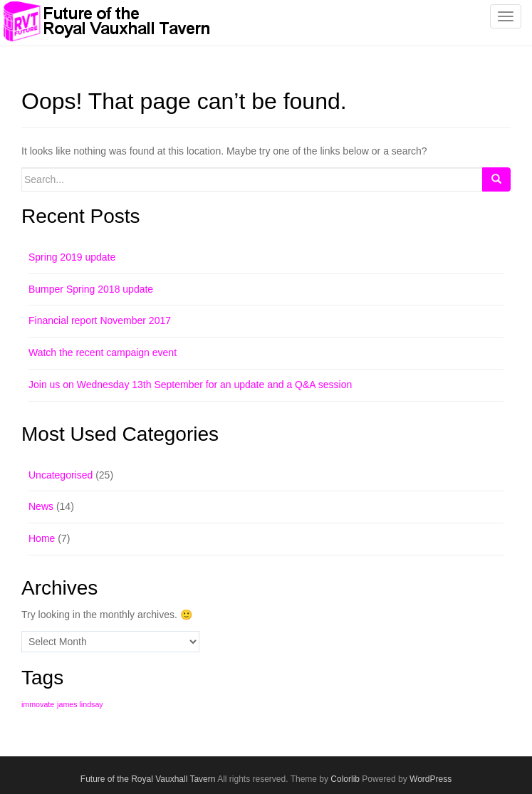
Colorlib (345, 779)
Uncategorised (61, 475)
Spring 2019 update (72, 257)
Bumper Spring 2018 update (91, 289)
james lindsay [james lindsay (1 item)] (80, 704)
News (41, 506)
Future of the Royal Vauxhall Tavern (148, 779)
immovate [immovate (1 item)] (38, 704)
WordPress (431, 779)
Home (42, 538)
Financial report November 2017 (100, 320)
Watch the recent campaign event (103, 352)
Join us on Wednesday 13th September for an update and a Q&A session (190, 385)
